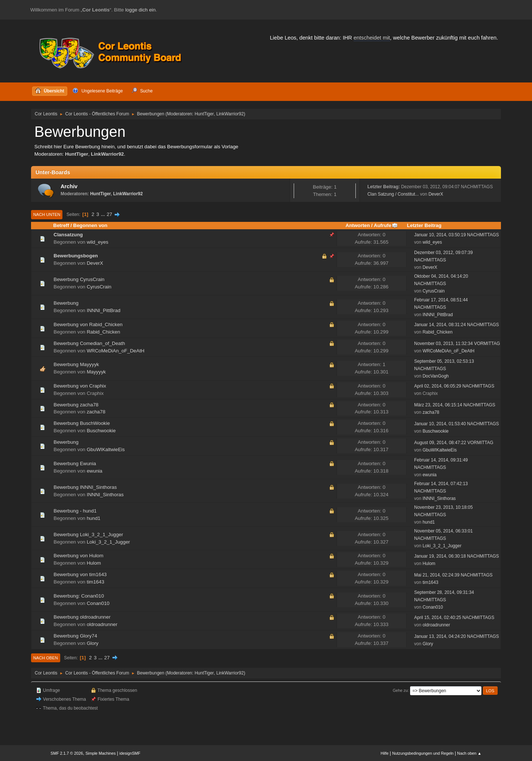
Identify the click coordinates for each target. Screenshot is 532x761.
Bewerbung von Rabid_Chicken (88, 324)
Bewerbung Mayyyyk (76, 364)
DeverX (436, 194)
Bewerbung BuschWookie (82, 423)
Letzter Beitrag (424, 225)
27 (110, 214)
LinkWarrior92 (230, 114)
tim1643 (96, 582)
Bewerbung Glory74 (75, 636)
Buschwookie (101, 431)
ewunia (95, 471)
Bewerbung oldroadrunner (82, 617)
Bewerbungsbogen (76, 256)
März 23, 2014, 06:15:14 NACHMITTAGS (455, 405)
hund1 (94, 518)
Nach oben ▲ (469, 753)
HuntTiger (204, 114)
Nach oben (46, 658)
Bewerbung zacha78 (76, 405)
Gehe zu (400, 690)
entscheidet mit (372, 38)
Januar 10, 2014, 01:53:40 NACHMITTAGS (457, 424)
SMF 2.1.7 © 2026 (67, 753)
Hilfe (385, 753)
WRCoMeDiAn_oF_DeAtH (116, 351)
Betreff (61, 225)
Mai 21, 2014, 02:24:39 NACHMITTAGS (453, 575)
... (104, 214)
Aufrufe (386, 225)
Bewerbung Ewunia (75, 464)
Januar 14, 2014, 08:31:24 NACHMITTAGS (457, 325)
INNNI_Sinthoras (105, 495)
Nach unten (47, 214)
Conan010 (98, 603)
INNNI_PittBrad (104, 310)
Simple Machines (100, 753)
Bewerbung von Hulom (79, 556)
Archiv (69, 186)
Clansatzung (68, 235)
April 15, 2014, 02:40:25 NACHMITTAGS (454, 618)
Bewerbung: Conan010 (79, 596)
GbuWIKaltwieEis (106, 449)
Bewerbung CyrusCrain (79, 279)
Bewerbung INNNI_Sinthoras (85, 487)
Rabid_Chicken (103, 332)
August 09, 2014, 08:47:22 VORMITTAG (454, 443)
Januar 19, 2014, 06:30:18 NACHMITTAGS (457, 556)
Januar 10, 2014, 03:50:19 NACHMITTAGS (457, 235)
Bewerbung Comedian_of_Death (89, 343)
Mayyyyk (96, 372)
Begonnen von (90, 225)
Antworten (358, 225)
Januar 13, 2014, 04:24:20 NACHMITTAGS (457, 636)
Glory (93, 643)
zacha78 (96, 412)
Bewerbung (66, 303)
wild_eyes (98, 242)
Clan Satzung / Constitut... (393, 194)
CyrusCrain (99, 287)
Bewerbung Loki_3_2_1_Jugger (88, 535)
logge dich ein (140, 10)
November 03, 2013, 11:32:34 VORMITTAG (457, 344)
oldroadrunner (102, 624)
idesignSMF (130, 753)
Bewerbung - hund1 (75, 511)
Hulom (94, 563)
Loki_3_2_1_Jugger (108, 542)
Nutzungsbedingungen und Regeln (423, 753)
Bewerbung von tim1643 (80, 574)
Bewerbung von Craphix (80, 386)
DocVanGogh (436, 376)
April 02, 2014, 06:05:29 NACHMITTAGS (454, 386)
